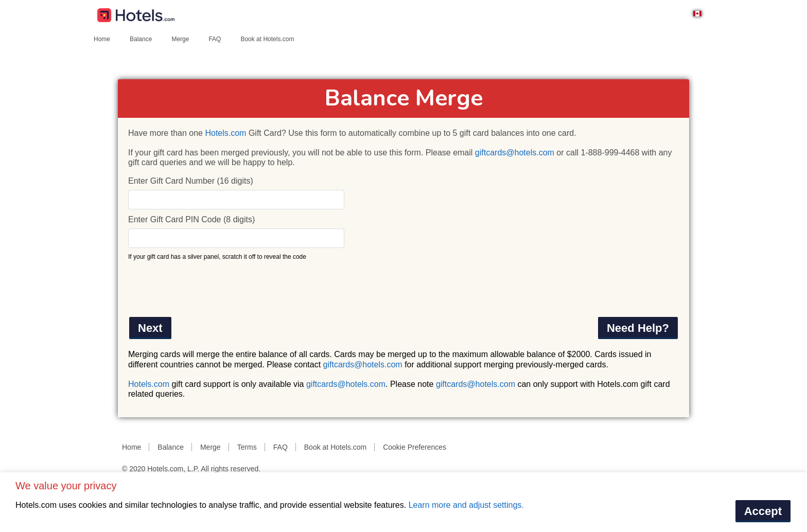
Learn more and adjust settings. (466, 505)
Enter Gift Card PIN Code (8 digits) (191, 219)
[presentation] (206, 289)
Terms (247, 447)
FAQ (215, 39)
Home (102, 39)
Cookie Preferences (415, 447)
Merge (180, 39)
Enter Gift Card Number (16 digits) (191, 181)
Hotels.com (225, 133)
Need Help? (638, 328)
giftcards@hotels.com (515, 153)
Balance (141, 39)
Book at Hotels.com (267, 39)
